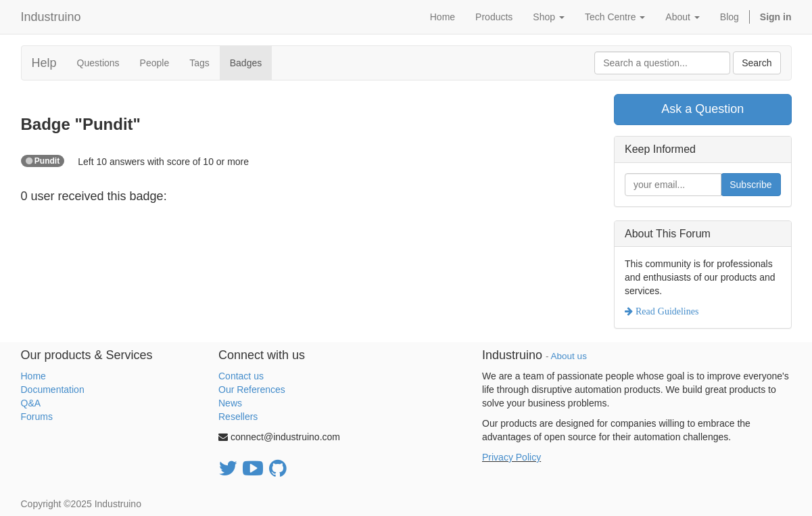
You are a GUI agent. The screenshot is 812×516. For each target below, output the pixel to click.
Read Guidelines (666, 311)
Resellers (238, 417)
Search (757, 63)
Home (33, 376)
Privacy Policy (511, 457)
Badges (246, 63)
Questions (98, 63)
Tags (199, 63)
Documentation (53, 390)
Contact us (241, 376)
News (230, 403)
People (155, 63)
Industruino (51, 17)
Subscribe (750, 185)
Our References (252, 390)
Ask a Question (702, 109)
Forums (37, 417)
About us (569, 356)
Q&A (31, 403)
